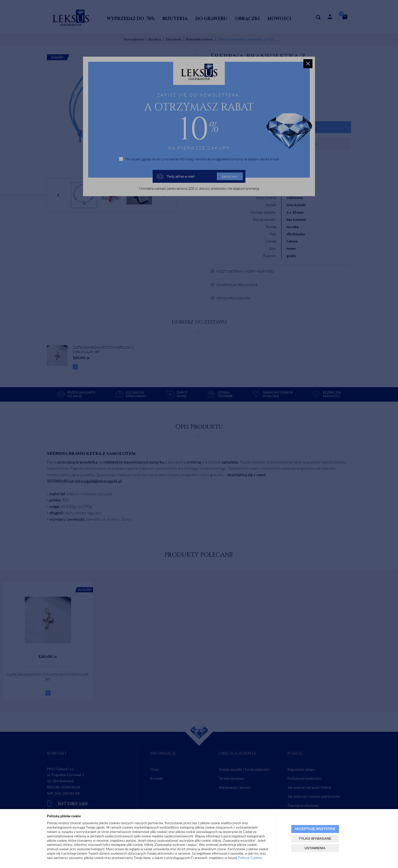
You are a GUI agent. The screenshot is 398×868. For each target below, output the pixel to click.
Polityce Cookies (250, 858)
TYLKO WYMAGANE (315, 839)
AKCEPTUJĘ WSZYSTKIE (315, 829)
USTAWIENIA (315, 848)
